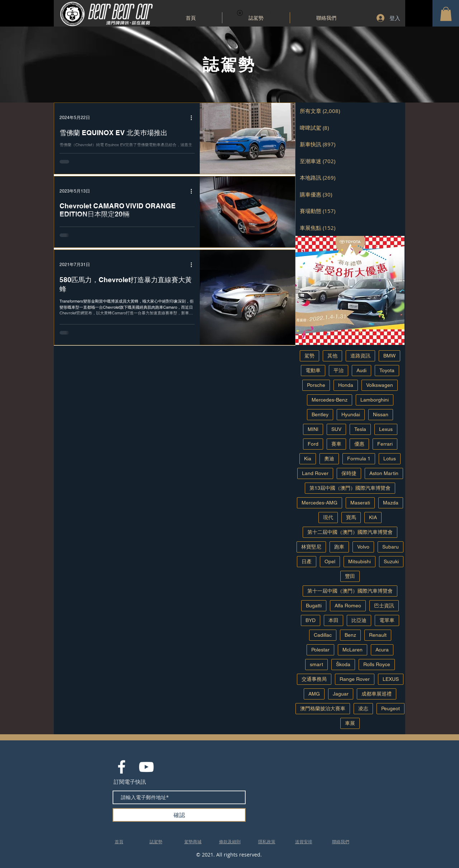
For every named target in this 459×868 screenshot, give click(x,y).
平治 (339, 370)
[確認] (179, 815)
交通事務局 (314, 679)
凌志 (363, 708)
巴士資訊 (384, 606)
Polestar (320, 650)
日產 (307, 561)
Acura (382, 650)
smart (316, 664)
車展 (350, 723)
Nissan (381, 414)
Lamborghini (375, 400)
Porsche (316, 385)
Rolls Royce (377, 664)
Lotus (390, 459)
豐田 (350, 576)
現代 (328, 517)
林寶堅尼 (311, 547)
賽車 (336, 444)
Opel (330, 561)
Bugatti (314, 606)
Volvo (363, 547)
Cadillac (323, 635)
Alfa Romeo (348, 606)
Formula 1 (359, 459)
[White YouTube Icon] (146, 767)
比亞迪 (359, 620)
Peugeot (391, 708)
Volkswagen (380, 385)
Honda (346, 385)
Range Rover (355, 679)
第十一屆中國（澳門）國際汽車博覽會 (350, 591)
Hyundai (351, 414)
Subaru (391, 547)
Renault (378, 635)
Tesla (360, 429)
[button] (446, 14)
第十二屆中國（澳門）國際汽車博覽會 (350, 532)
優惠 (359, 444)
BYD (311, 620)
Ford (313, 444)
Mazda (391, 503)
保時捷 (349, 473)
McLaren (352, 650)
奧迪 (329, 459)
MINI (313, 429)
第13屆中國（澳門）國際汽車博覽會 (350, 488)
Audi (361, 370)
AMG (314, 694)
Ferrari (385, 444)
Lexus (386, 429)
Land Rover (315, 473)
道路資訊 (360, 356)
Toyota (387, 370)
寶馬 (351, 517)
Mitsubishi (359, 561)
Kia (308, 459)
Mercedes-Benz (330, 400)
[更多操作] (194, 118)
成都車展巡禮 (377, 694)
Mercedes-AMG (320, 503)
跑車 (339, 547)
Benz (350, 635)
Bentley (320, 414)
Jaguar (341, 694)
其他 (332, 356)
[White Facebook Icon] (122, 767)
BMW (389, 356)
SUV (336, 429)
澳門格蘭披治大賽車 (323, 708)
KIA (373, 517)
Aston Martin (384, 473)
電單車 (387, 620)
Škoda (343, 664)
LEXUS (391, 679)
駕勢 (309, 356)
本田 (333, 620)
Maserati (360, 503)
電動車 (313, 370)
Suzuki (391, 561)
